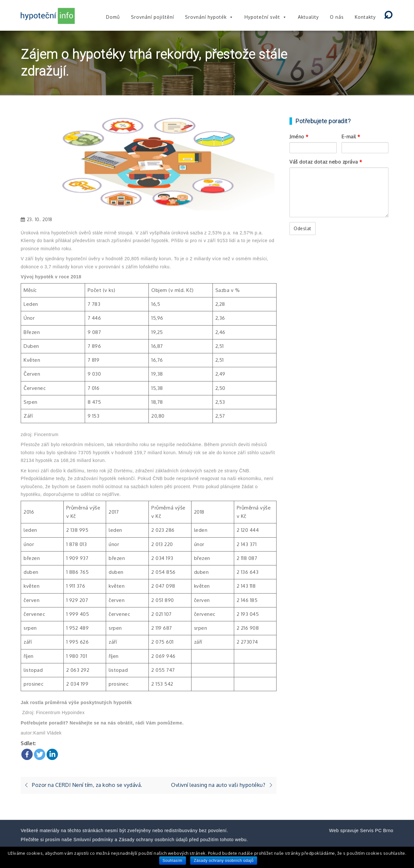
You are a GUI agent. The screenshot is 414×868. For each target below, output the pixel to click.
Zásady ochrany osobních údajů (224, 861)
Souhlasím (173, 861)
